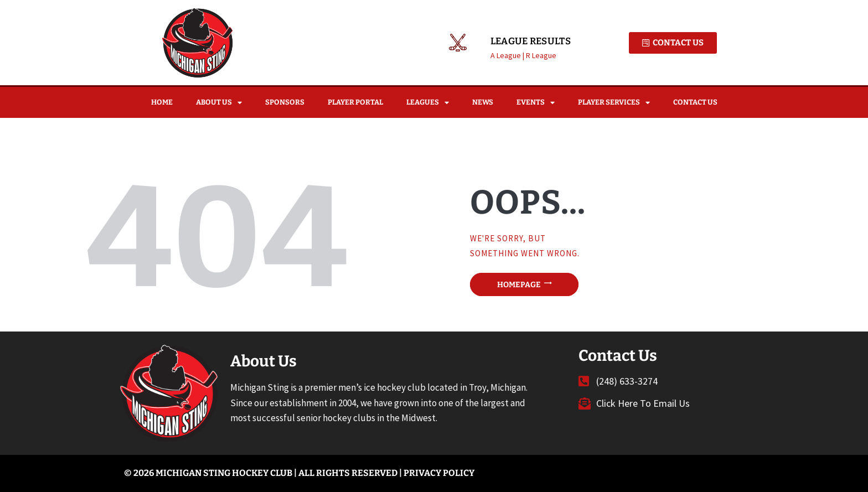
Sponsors (285, 102)
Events (536, 103)
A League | (508, 55)
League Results (531, 42)
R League (541, 55)
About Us (219, 103)
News (483, 102)
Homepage (519, 284)
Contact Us (695, 102)
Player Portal (355, 102)
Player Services (614, 103)
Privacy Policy (439, 473)
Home (162, 102)
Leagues (428, 103)
